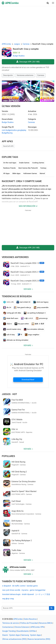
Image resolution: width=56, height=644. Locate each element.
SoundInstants (23, 631)
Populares (8, 456)
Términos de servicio (11, 623)
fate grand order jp (22, 308)
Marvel (42, 173)
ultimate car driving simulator (16, 340)
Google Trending (9, 631)
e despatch (7, 586)
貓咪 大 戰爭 (38, 324)
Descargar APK (28, 62)
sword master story (12, 329)
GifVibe (33, 631)
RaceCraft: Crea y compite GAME (22, 181)
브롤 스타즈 (27, 318)
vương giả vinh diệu (12, 313)
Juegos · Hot (9, 394)
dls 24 (7, 308)
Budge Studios (19, 56)
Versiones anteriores (25, 75)
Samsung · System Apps (31, 635)
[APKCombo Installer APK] (28, 569)
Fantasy (43, 168)
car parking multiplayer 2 (35, 313)
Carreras (41, 75)
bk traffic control (19, 586)
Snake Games (24, 163)
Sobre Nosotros (30, 619)
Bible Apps (16, 173)
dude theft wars (11, 318)
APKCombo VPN (37, 627)
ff (20, 335)
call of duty (9, 335)
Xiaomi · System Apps (11, 635)
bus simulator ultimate (34, 329)
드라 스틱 (8, 302)
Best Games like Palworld (28, 168)
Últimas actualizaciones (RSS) (14, 639)
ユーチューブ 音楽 (43, 594)
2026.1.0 (8, 114)
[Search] (52, 608)
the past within (22, 324)
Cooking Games (38, 163)
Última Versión (11, 106)
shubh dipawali (28, 594)
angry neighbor (32, 335)
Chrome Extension (22, 627)
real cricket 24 (23, 302)
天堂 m (8, 324)
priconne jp (42, 318)
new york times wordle (11, 590)
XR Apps (6, 173)
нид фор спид (8, 599)
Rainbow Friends (9, 168)
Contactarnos (8, 627)
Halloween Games (30, 173)
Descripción (8, 75)
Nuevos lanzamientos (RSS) (39, 639)
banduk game (32, 586)
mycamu (25, 590)
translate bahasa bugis (11, 594)
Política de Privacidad (29, 623)
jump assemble (41, 308)
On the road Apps (10, 163)
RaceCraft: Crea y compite (26, 49)
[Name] (25, 608)
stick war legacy (41, 302)
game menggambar (38, 590)
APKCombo (6, 44)
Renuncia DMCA (46, 623)
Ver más (27, 289)
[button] (48, 3)
